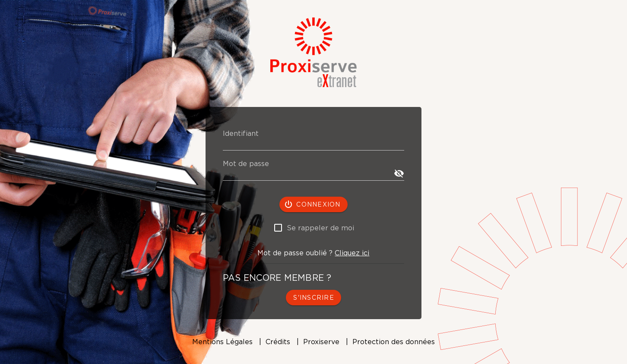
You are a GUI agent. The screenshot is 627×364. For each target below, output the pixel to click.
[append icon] (399, 173)
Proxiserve (321, 342)
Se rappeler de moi (320, 228)
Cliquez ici (352, 253)
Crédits (278, 342)
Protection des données (394, 342)
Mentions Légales (222, 342)
